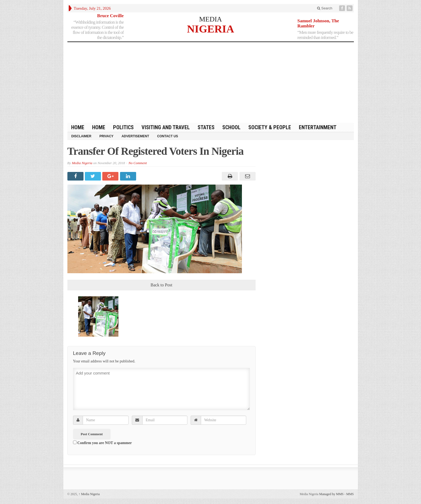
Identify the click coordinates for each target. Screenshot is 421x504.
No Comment (138, 163)
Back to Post (161, 285)
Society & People (270, 127)
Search (325, 8)
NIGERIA (210, 29)
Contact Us (168, 136)
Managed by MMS (331, 494)
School (231, 127)
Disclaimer (81, 136)
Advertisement (135, 136)
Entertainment (318, 127)
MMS (350, 494)
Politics (123, 127)
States (206, 127)
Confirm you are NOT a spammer (102, 443)
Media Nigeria (82, 163)
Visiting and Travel (166, 127)
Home (99, 127)
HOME (78, 127)
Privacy (106, 136)
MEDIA (210, 19)
